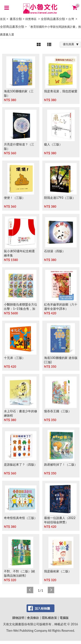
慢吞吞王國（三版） (58, 411)
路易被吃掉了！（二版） (61, 464)
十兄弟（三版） (14, 358)
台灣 (71, 19)
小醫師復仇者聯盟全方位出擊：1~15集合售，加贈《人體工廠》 (21, 309)
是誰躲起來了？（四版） (21, 464)
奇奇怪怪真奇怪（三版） (21, 518)
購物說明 (18, 618)
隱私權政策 (49, 618)
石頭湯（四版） (55, 251)
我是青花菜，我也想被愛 (61, 91)
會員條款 (33, 618)
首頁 (3, 19)
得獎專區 (31, 19)
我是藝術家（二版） (58, 571)
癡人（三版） (53, 144)
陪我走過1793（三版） (60, 198)
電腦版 (64, 618)
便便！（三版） (14, 198)
